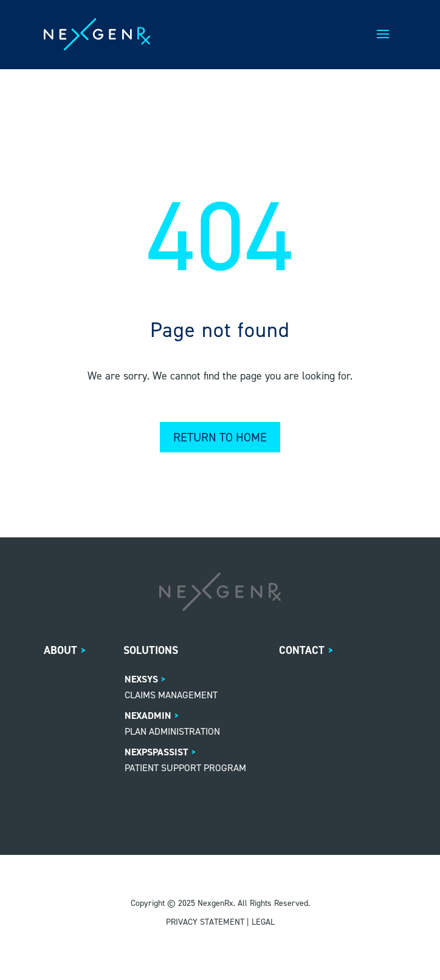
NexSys (141, 679)
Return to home (220, 437)
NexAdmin (148, 716)
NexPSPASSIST (156, 752)
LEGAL (263, 922)
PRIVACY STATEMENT (205, 922)
